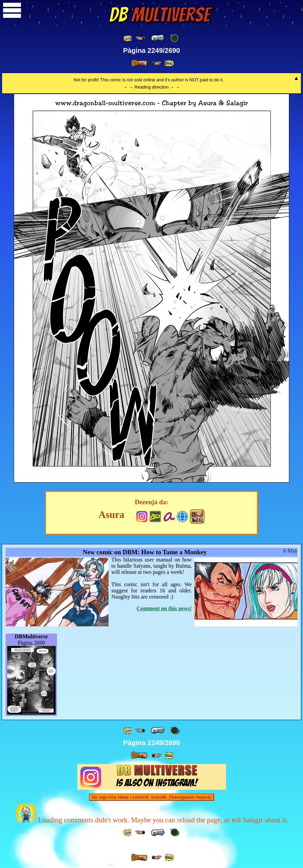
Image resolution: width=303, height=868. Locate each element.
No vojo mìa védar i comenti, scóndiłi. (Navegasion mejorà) (151, 797)
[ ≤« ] (140, 38)
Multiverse (160, 15)
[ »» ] (169, 63)
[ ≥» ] (157, 63)
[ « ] (158, 38)
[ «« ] (128, 38)
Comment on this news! (164, 608)
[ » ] (139, 63)
